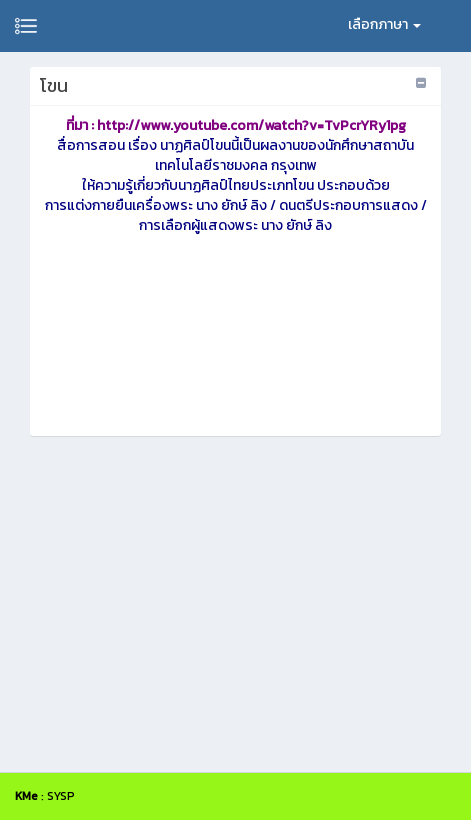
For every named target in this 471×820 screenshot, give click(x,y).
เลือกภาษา (384, 24)
